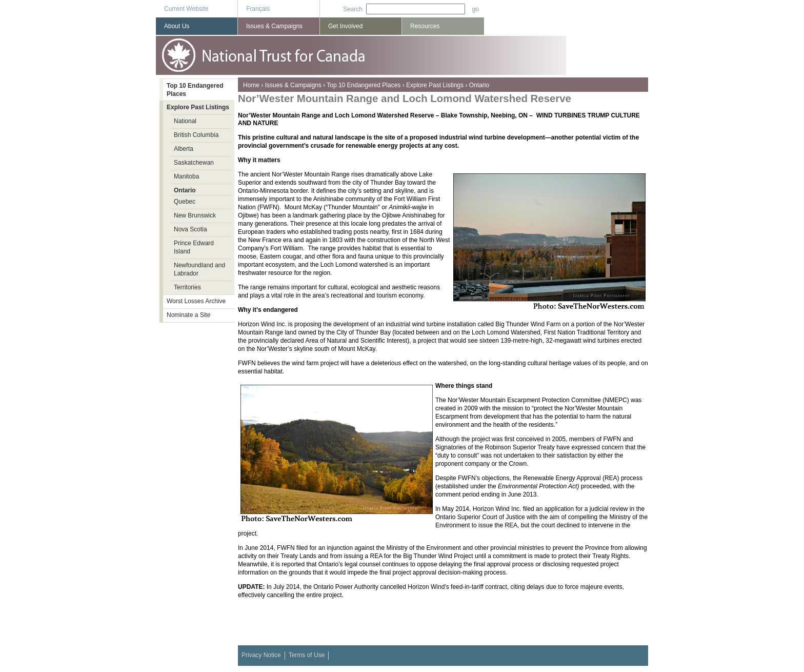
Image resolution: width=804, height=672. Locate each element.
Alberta (184, 149)
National (185, 121)
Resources (425, 26)
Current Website (186, 9)
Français (258, 9)
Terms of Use (307, 655)
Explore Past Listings (435, 85)
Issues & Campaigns (293, 85)
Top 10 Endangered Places (364, 85)
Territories (187, 287)
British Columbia (196, 135)
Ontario (479, 85)
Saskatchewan (194, 163)
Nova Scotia (190, 229)
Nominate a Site (188, 315)
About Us (177, 26)
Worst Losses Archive (196, 301)
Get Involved (345, 26)
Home (251, 85)
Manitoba (186, 176)
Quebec (185, 202)
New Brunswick (195, 215)
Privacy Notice (261, 655)
